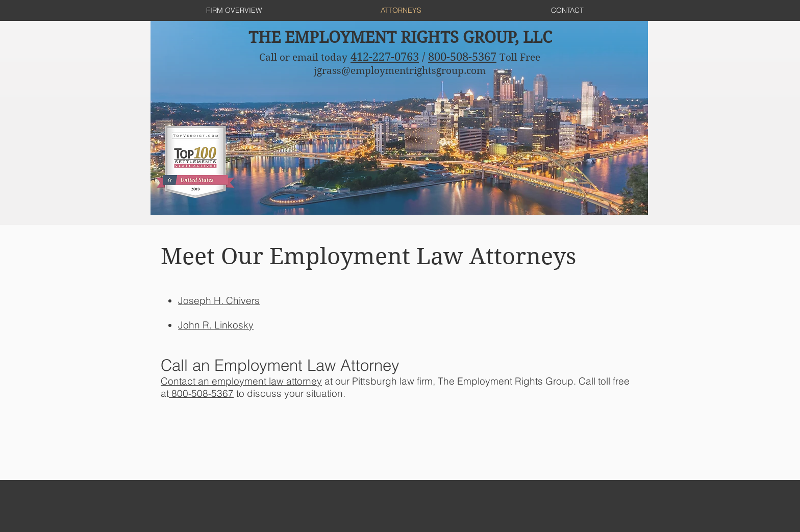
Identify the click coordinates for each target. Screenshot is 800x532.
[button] (219, 300)
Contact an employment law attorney (241, 381)
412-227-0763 (385, 57)
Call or (276, 57)
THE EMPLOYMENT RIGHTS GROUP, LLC (400, 37)
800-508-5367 (462, 57)
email (305, 57)
